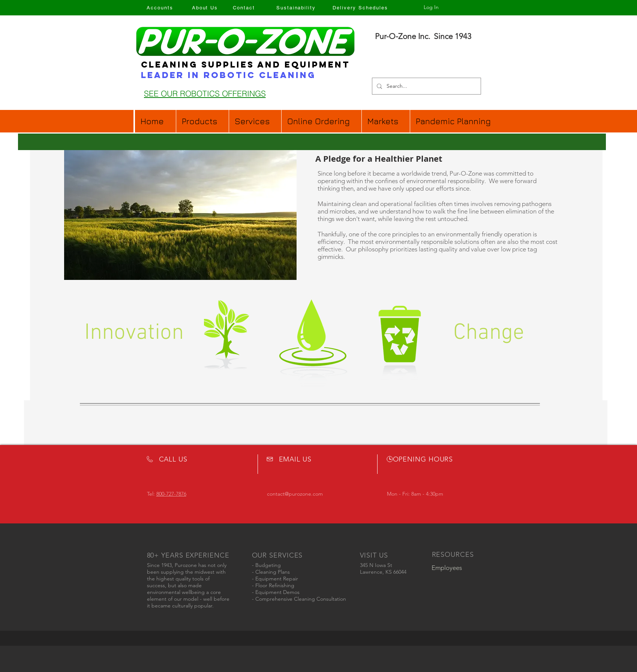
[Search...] (426, 86)
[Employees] (447, 568)
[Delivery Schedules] (360, 8)
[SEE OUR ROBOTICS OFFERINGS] (205, 93)
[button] (321, 121)
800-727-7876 (171, 494)
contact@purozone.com (295, 494)
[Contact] (244, 8)
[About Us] (205, 8)
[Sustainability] (296, 8)
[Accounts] (160, 8)
